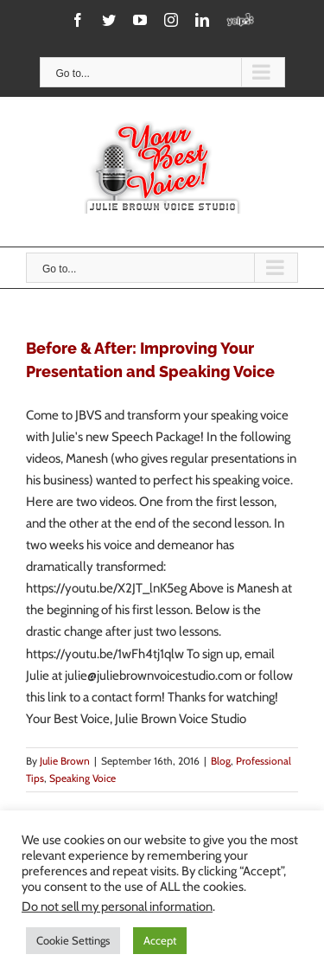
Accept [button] (160, 940)
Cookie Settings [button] (73, 940)
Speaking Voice (83, 778)
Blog (221, 761)
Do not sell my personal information (117, 906)
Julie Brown (65, 761)
